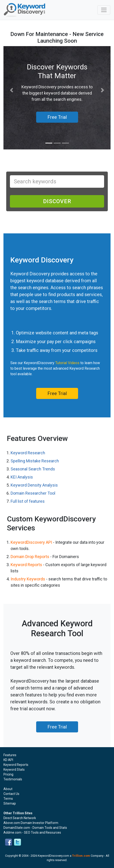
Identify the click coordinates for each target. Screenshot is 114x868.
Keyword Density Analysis (34, 485)
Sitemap (10, 803)
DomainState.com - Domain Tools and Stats (35, 828)
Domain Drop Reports (30, 557)
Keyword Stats (14, 770)
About (8, 789)
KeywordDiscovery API (31, 542)
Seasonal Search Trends (33, 469)
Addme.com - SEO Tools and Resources (32, 832)
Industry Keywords (28, 579)
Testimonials (13, 779)
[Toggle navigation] (104, 10)
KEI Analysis (22, 477)
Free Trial (57, 393)
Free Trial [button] (57, 117)
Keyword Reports (26, 565)
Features (10, 755)
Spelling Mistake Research (35, 461)
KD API (8, 760)
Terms (8, 799)
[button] (12, 90)
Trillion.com (81, 856)
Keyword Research (28, 453)
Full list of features (28, 501)
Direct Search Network (20, 818)
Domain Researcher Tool (33, 493)
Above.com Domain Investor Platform (31, 823)
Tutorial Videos (67, 363)
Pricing (8, 774)
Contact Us (11, 794)
